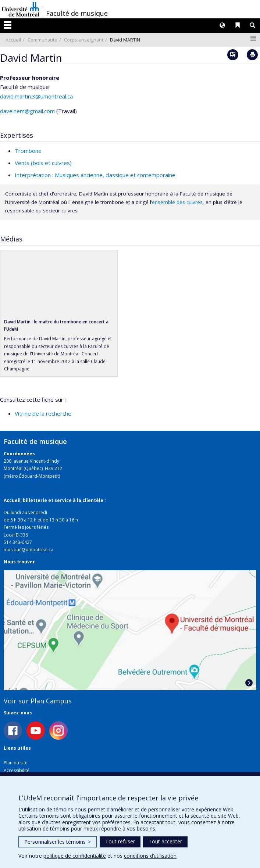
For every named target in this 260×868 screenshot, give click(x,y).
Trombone (28, 151)
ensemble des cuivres (177, 202)
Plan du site (16, 763)
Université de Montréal (21, 9)
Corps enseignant (84, 40)
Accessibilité (17, 770)
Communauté (42, 40)
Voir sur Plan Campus (38, 701)
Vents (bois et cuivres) (43, 163)
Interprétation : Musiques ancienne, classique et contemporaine (95, 175)
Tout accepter (165, 841)
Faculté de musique (77, 13)
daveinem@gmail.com (27, 111)
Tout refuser (120, 841)
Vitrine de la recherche (43, 413)
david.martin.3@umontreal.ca (36, 96)
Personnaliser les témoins (58, 842)
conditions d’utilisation (150, 856)
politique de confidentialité (75, 856)
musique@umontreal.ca (29, 550)
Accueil (13, 40)
